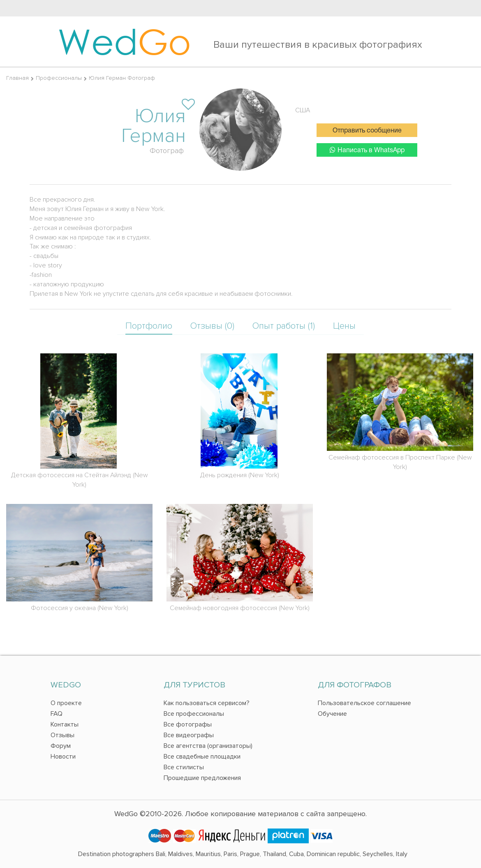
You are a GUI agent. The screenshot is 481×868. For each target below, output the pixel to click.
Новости (63, 757)
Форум (61, 746)
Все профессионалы (194, 714)
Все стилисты (184, 767)
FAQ (57, 714)
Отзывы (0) (212, 326)
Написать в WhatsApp (367, 150)
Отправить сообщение (367, 131)
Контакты (65, 724)
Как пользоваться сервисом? (207, 703)
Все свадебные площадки (202, 757)
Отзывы (62, 735)
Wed (124, 41)
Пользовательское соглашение (364, 703)
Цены (344, 326)
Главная (17, 78)
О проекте (66, 703)
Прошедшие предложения (202, 778)
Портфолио (149, 326)
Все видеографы (189, 735)
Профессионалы (59, 78)
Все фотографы (188, 724)
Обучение (332, 714)
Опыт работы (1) (284, 326)
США (303, 110)
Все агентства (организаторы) (208, 746)
